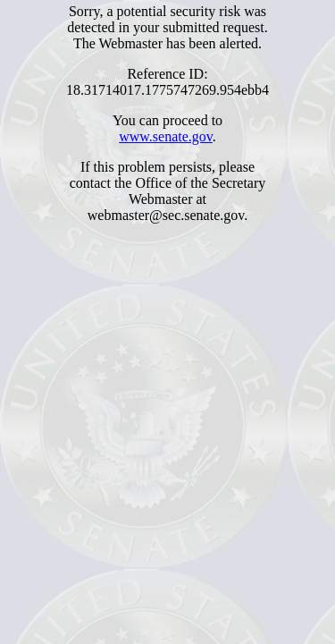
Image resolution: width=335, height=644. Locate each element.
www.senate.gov (166, 136)
